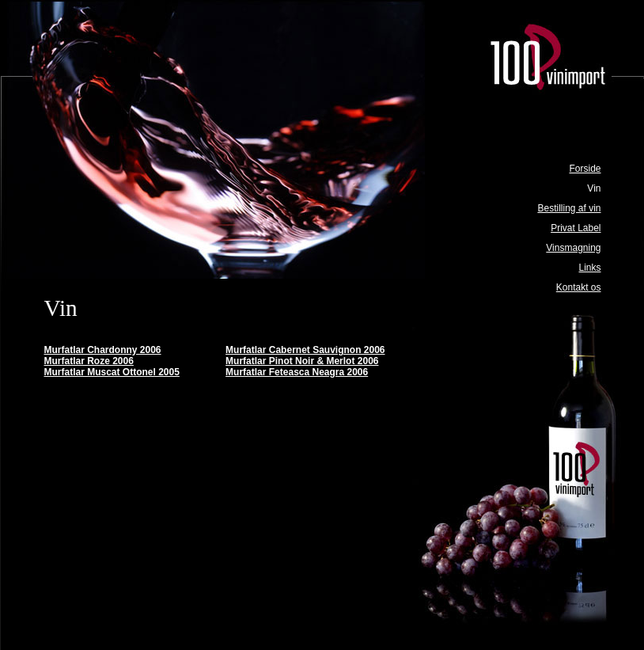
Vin (594, 188)
